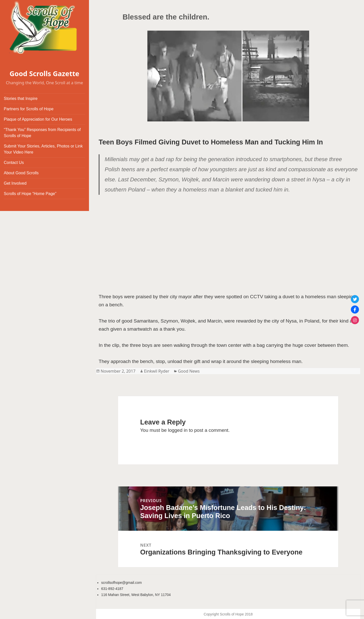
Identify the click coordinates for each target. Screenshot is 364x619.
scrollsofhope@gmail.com (121, 583)
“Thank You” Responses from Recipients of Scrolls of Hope (42, 133)
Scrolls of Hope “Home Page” (30, 194)
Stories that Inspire (21, 99)
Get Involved (15, 183)
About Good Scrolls (21, 173)
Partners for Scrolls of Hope (29, 109)
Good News (189, 371)
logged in (178, 430)
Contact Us (14, 163)
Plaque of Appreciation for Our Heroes (38, 119)
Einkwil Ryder (157, 371)
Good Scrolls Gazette (44, 73)
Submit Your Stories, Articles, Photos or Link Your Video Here (43, 149)
